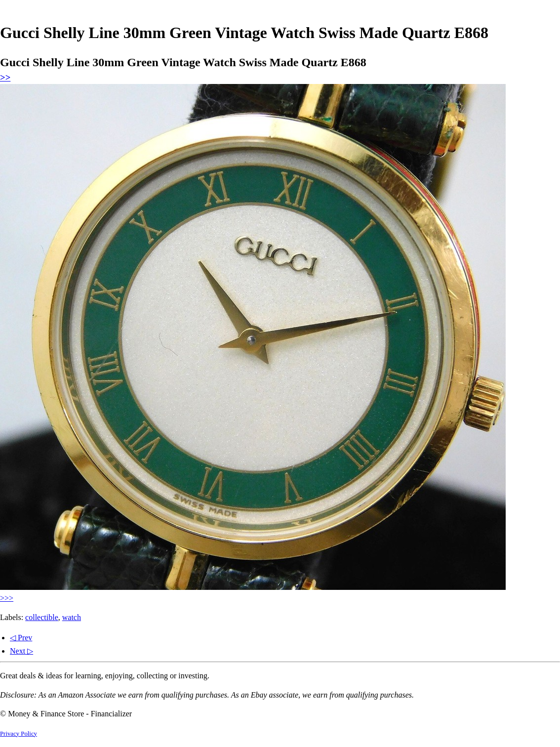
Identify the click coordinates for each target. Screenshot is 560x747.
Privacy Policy (19, 734)
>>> (7, 598)
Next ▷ (21, 651)
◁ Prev (21, 638)
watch (72, 617)
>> (5, 77)
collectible (42, 617)
